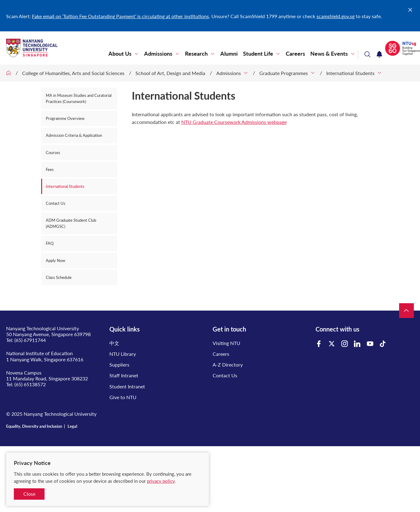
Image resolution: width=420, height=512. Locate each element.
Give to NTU (123, 397)
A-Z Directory (228, 365)
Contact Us (56, 203)
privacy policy (161, 481)
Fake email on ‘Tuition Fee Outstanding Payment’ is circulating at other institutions (120, 16)
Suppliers (119, 365)
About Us (120, 54)
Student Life (258, 54)
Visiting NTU (226, 343)
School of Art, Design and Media (170, 73)
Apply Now (55, 260)
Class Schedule (59, 277)
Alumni (229, 54)
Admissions (158, 54)
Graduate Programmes (284, 73)
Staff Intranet (124, 375)
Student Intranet (127, 386)
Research (196, 54)
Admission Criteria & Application (74, 135)
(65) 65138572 (30, 384)
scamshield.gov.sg (336, 16)
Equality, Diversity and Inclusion (34, 426)
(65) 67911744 (30, 340)
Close (29, 494)
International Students (350, 73)
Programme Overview (65, 118)
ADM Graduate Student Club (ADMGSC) (71, 223)
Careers (295, 54)
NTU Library (123, 354)
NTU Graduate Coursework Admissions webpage (234, 122)
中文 (114, 343)
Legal (72, 426)
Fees (50, 169)
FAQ (50, 243)
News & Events (329, 54)
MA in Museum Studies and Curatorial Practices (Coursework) (79, 98)
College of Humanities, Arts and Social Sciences (73, 73)
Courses (53, 153)
